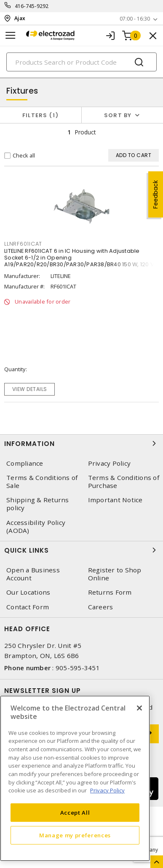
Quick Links (81, 550)
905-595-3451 (78, 668)
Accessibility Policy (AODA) (36, 527)
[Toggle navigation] (11, 35)
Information (81, 443)
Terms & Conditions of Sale (42, 482)
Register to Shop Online (115, 574)
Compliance (25, 463)
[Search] (81, 62)
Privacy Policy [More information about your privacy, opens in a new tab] (107, 790)
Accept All (75, 813)
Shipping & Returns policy (38, 504)
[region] (75, 778)
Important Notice (115, 500)
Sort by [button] (118, 115)
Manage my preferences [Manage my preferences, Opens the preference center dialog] (75, 835)
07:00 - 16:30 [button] (135, 19)
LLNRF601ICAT (23, 244)
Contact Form (28, 607)
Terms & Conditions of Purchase (124, 482)
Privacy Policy (110, 463)
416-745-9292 (32, 6)
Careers (101, 607)
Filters (41, 115)
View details (30, 389)
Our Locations (28, 592)
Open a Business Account (33, 574)
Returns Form (110, 592)
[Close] (139, 708)
